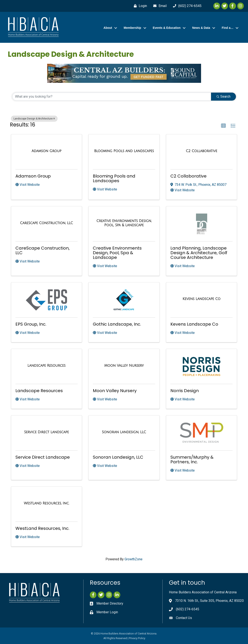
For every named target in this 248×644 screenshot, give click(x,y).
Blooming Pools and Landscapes (114, 178)
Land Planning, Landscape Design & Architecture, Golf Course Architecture (199, 253)
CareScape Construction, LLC (42, 250)
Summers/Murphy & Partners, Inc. (192, 459)
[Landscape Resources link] (47, 366)
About (108, 28)
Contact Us (184, 618)
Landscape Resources (39, 391)
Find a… (228, 28)
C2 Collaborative (188, 176)
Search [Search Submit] (223, 96)
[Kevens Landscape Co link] (201, 299)
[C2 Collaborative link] (201, 151)
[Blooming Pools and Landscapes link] (124, 151)
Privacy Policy (137, 638)
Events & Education (167, 28)
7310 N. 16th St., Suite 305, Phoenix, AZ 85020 (209, 601)
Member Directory (110, 603)
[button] (223, 126)
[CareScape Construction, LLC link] (47, 223)
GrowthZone (134, 559)
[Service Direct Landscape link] (47, 432)
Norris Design (185, 391)
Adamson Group (33, 176)
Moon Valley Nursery (115, 391)
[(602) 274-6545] (186, 6)
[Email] (159, 6)
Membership (132, 28)
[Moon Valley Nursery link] (124, 366)
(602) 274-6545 (188, 609)
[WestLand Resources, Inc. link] (47, 503)
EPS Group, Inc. (31, 324)
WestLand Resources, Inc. (42, 528)
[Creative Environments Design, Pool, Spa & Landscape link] (124, 223)
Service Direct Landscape (43, 457)
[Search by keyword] (112, 97)
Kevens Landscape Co (194, 324)
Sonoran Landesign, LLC (118, 457)
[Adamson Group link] (46, 151)
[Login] (139, 6)
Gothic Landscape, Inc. (117, 324)
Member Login (107, 612)
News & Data (201, 28)
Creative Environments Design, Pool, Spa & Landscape (117, 253)
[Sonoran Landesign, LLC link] (124, 432)
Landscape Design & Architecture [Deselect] (34, 119)
